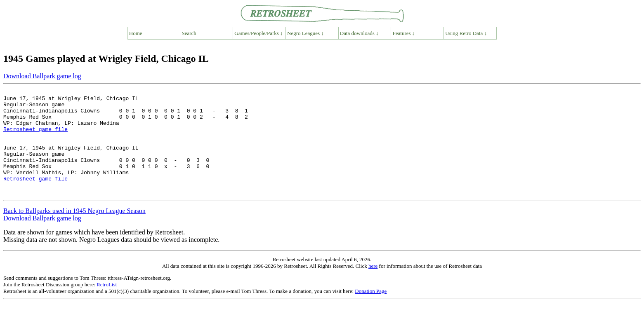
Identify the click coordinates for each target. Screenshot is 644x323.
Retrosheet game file (35, 138)
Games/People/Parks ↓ (258, 33)
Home (136, 33)
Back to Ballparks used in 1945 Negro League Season (74, 232)
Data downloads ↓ (359, 33)
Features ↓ (404, 33)
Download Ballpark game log (42, 76)
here (373, 287)
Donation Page (371, 312)
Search (189, 33)
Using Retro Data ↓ (466, 33)
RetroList (107, 305)
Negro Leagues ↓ (305, 33)
